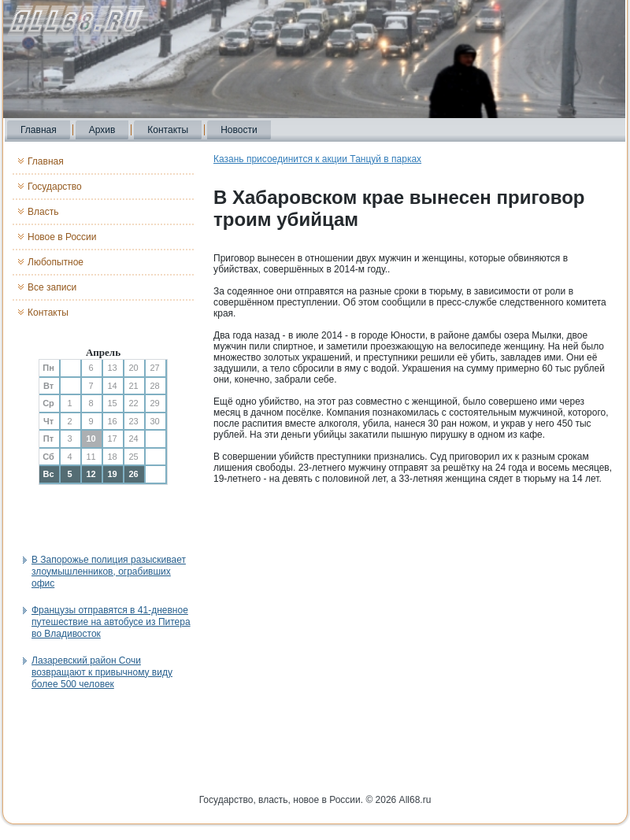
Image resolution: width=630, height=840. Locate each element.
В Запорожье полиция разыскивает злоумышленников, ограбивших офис (109, 572)
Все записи (52, 287)
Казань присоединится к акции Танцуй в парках (317, 159)
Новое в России (62, 237)
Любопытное (56, 262)
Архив (102, 130)
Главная (39, 130)
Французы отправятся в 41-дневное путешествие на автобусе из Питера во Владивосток (111, 622)
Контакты (168, 130)
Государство (55, 187)
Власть (43, 212)
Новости (239, 130)
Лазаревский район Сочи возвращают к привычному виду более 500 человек (102, 672)
